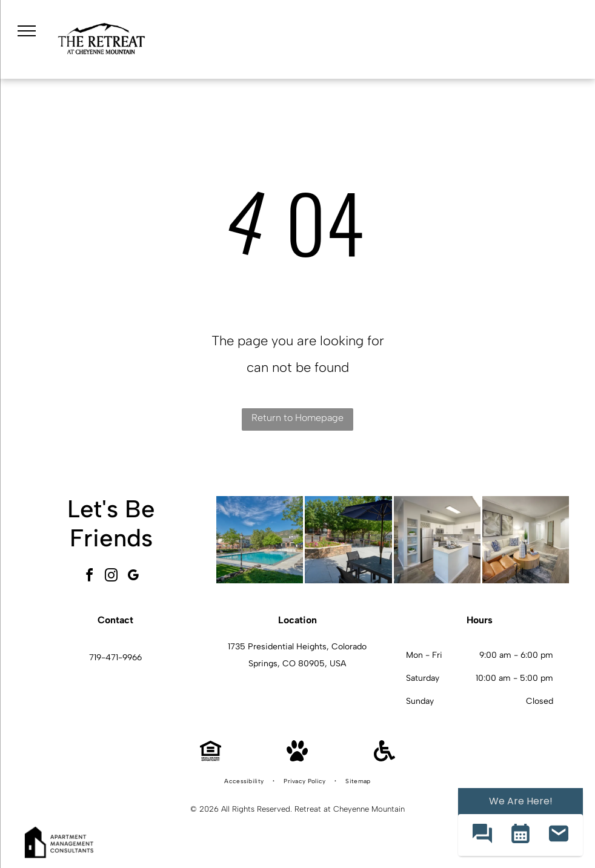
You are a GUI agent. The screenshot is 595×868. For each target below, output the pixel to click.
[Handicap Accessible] (384, 758)
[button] (482, 835)
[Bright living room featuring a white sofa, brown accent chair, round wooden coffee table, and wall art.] (526, 539)
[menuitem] (245, 781)
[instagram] (111, 577)
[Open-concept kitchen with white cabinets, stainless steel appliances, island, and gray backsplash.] (437, 539)
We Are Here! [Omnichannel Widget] (521, 801)
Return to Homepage (297, 418)
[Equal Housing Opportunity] (211, 758)
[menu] (27, 31)
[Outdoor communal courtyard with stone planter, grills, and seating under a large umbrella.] (348, 539)
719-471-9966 (115, 658)
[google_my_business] (133, 577)
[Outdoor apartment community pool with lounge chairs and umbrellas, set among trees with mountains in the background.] (260, 539)
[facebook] (90, 577)
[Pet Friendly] (297, 758)
